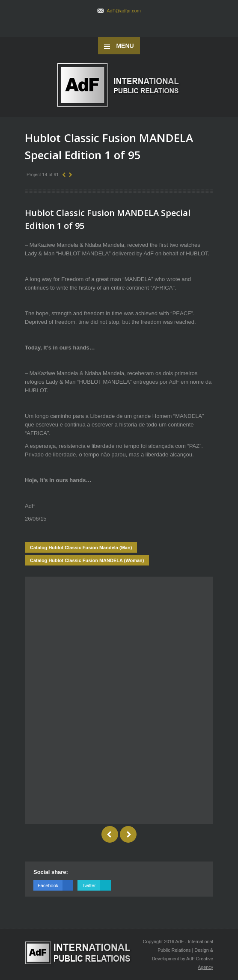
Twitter (96, 885)
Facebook (55, 885)
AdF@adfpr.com (124, 11)
